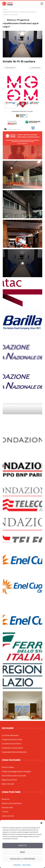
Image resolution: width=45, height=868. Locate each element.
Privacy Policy (27, 865)
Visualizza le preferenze (23, 859)
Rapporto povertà (9, 780)
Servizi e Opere (8, 767)
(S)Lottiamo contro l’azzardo (14, 776)
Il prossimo (35, 68)
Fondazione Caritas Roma (12, 748)
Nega (22, 852)
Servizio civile (7, 807)
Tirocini (5, 812)
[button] (41, 823)
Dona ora (6, 799)
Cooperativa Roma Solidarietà (14, 752)
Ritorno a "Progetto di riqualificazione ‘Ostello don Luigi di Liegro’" (21, 23)
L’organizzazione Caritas (12, 739)
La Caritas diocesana (10, 735)
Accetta (23, 845)
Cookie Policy (17, 865)
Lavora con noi (8, 816)
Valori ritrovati (8, 784)
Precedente (10, 68)
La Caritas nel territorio (12, 744)
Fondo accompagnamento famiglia (16, 771)
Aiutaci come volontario (12, 803)
